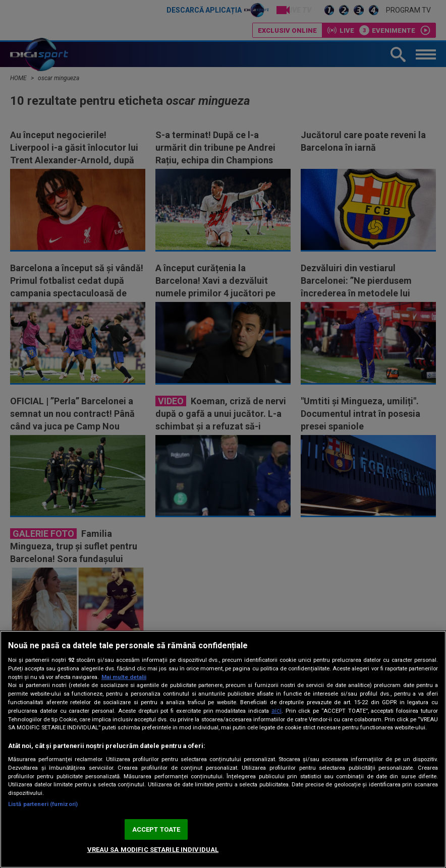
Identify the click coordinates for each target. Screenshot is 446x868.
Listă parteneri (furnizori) (43, 804)
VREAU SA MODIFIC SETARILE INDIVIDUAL (153, 850)
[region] (223, 749)
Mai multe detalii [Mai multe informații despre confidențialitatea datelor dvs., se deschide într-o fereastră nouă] (124, 677)
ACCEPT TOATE (156, 829)
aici (276, 711)
